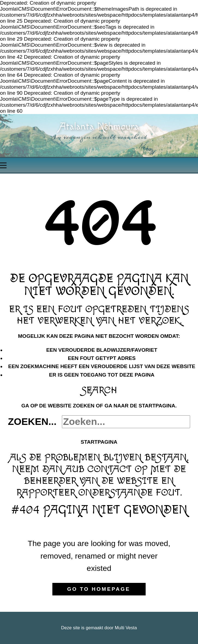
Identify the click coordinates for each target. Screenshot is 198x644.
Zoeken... (32, 422)
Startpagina (99, 442)
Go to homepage (99, 589)
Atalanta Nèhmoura (99, 127)
